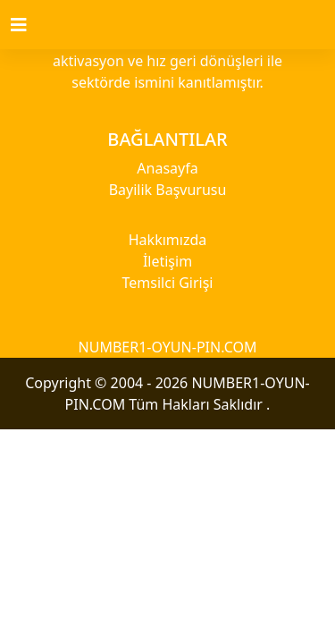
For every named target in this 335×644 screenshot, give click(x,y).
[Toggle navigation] (29, 25)
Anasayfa (167, 168)
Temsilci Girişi (168, 283)
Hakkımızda (167, 240)
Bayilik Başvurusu (168, 190)
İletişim (167, 261)
